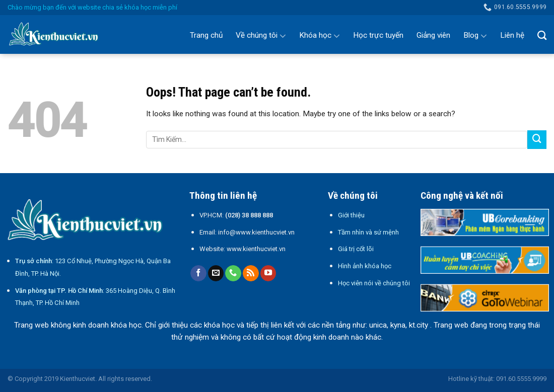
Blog (475, 36)
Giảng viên (433, 35)
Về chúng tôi (261, 36)
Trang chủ (206, 35)
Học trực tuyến (378, 35)
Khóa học (320, 36)
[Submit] (537, 140)
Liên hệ (512, 35)
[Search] (542, 35)
